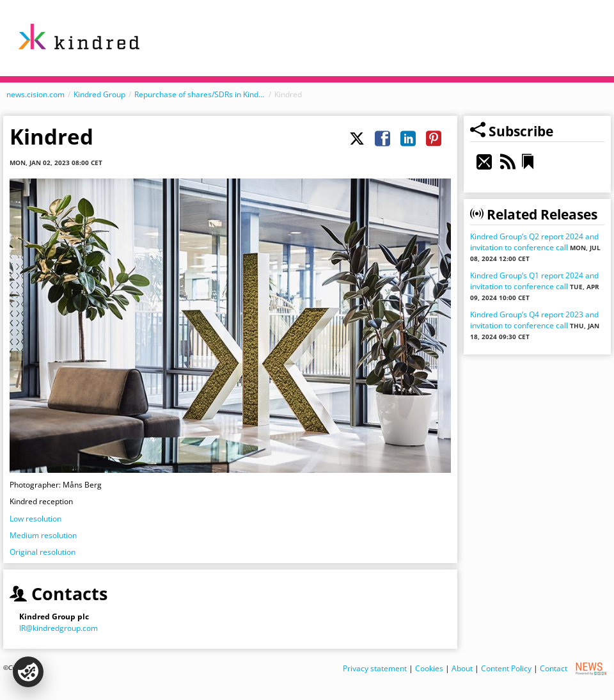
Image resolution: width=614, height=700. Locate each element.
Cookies (429, 668)
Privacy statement (375, 668)
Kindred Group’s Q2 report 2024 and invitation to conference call (534, 242)
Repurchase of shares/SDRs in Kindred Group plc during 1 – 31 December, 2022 (200, 94)
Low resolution (35, 519)
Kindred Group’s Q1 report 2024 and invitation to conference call (534, 281)
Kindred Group (99, 94)
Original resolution (43, 552)
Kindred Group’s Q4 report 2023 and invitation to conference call (534, 320)
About (462, 668)
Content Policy (506, 668)
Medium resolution (43, 535)
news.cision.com (35, 94)
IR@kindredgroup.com (59, 628)
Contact (554, 668)
